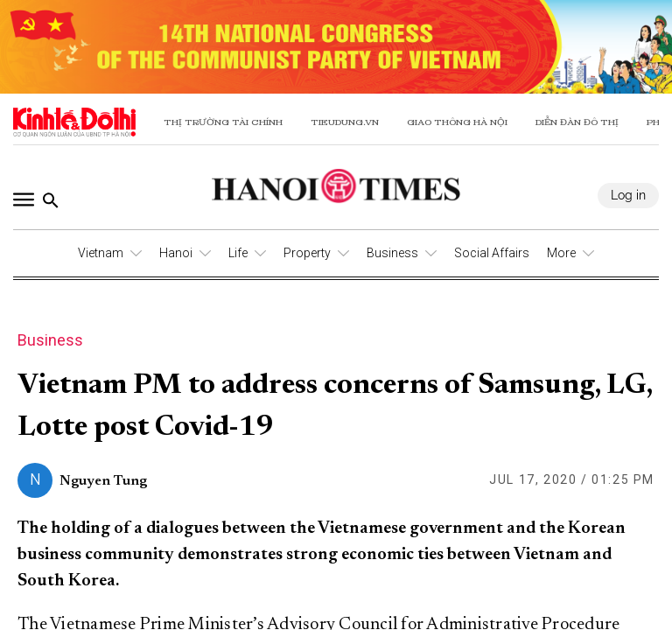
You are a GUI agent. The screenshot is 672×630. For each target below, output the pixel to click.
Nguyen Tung (103, 481)
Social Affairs (492, 253)
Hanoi (176, 253)
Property (307, 253)
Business (392, 253)
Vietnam (101, 253)
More (561, 253)
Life (238, 253)
